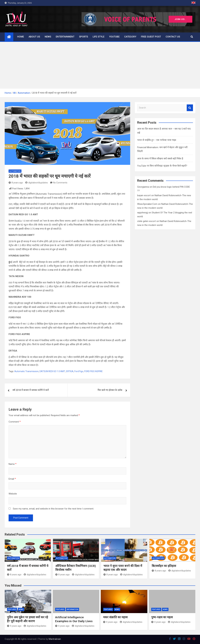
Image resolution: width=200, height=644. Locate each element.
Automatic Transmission (26, 371)
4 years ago (14, 626)
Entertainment (65, 37)
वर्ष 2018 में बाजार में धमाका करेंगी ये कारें (31, 390)
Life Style (99, 37)
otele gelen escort (146, 221)
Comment (15, 422)
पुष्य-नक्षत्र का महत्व (162, 617)
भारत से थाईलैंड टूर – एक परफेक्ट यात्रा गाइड (157, 140)
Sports (84, 37)
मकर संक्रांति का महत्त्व (115, 617)
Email (12, 479)
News (48, 37)
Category (130, 37)
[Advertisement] (100, 65)
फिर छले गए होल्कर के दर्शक (110, 390)
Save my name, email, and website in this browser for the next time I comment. (53, 509)
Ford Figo (79, 371)
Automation (15, 171)
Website (13, 494)
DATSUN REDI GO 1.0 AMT (52, 371)
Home (21, 37)
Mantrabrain (55, 639)
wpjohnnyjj (142, 213)
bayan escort (144, 195)
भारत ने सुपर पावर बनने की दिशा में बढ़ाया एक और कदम (123, 568)
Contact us (173, 37)
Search (190, 108)
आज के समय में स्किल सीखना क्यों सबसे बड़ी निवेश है (160, 159)
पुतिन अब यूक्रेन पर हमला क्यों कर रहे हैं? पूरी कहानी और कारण (27, 619)
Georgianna (143, 187)
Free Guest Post (151, 37)
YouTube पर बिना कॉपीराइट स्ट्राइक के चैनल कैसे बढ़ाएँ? (162, 166)
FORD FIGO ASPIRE (93, 371)
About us (34, 37)
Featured (12, 609)
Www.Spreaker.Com (147, 204)
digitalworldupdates (37, 183)
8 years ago (16, 183)
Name (12, 464)
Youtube (114, 37)
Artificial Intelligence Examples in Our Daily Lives (74, 619)
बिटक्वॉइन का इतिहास (164, 566)
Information (72, 609)
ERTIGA (70, 371)
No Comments (60, 183)
